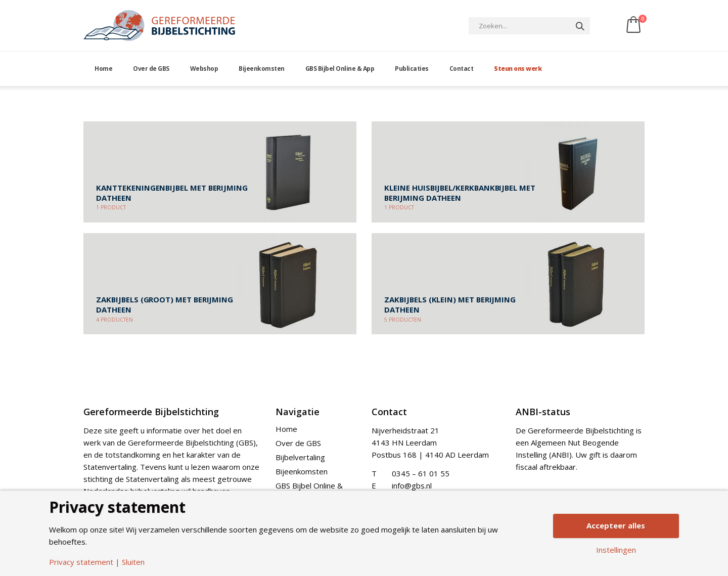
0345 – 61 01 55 (421, 473)
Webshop (204, 69)
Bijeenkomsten (262, 69)
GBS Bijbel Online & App (340, 69)
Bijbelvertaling (300, 457)
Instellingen (616, 550)
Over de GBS (151, 69)
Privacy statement (81, 562)
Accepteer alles (616, 525)
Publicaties (412, 69)
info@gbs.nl (412, 485)
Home (103, 69)
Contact (462, 69)
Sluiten (133, 562)
